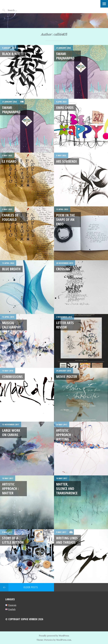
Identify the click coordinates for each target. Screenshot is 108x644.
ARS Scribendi (67, 161)
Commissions (12, 377)
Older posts (31, 587)
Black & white (13, 54)
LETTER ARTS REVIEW (65, 325)
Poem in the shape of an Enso (65, 220)
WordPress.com (64, 640)
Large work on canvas (11, 432)
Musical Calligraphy (11, 325)
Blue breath (11, 269)
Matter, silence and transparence (67, 489)
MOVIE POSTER (67, 377)
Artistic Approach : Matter (10, 489)
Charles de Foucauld (10, 217)
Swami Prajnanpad (65, 56)
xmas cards (65, 107)
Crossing (63, 269)
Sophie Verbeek (18, 4)
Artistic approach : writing (64, 435)
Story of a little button (13, 540)
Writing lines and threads (67, 540)
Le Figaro (9, 161)
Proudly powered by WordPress (54, 636)
